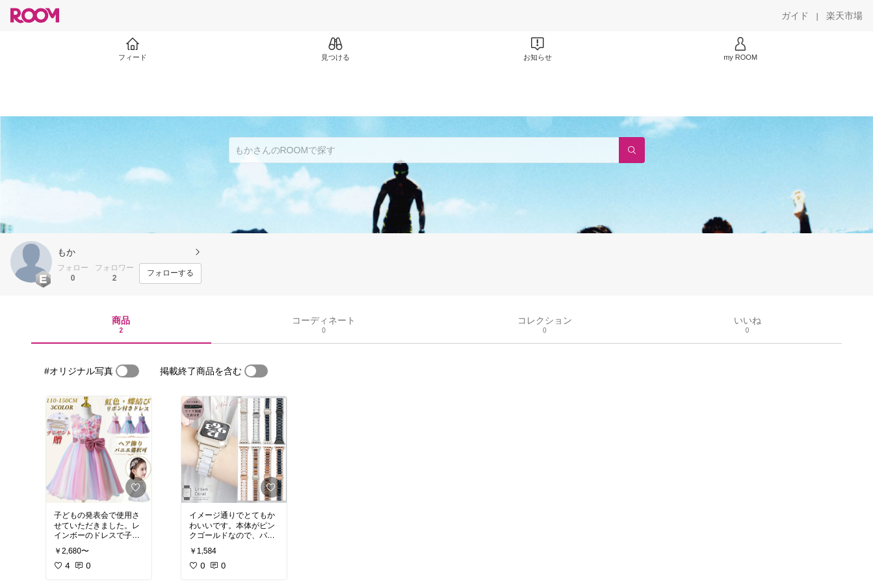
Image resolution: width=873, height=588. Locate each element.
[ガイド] (795, 16)
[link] (99, 450)
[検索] (632, 150)
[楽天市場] (844, 16)
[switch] (127, 371)
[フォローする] (170, 274)
